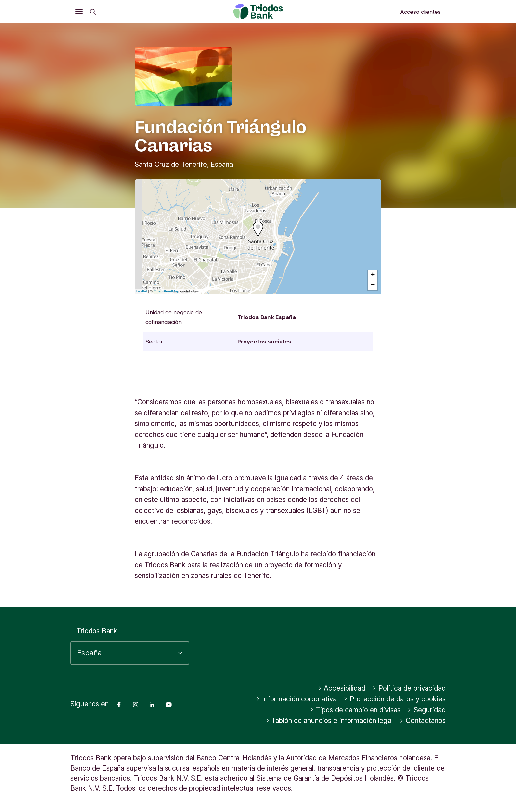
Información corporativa (297, 699)
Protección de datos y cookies (395, 699)
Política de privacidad (409, 688)
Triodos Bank (97, 631)
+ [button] (373, 275)
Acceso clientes (420, 12)
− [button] (373, 285)
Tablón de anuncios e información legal (329, 720)
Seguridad (426, 710)
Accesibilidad (342, 688)
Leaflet (142, 291)
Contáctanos (423, 720)
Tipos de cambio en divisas (355, 710)
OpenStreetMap (167, 291)
